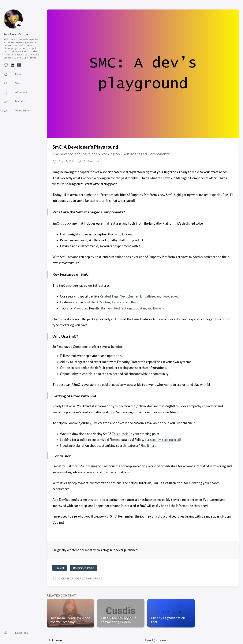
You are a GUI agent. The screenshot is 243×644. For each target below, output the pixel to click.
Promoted (81, 308)
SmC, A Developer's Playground (85, 147)
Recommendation (84, 568)
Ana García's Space (17, 34)
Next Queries (129, 296)
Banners (107, 308)
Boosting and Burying (149, 308)
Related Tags (109, 296)
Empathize (148, 296)
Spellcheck (91, 302)
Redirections (123, 308)
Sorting (105, 302)
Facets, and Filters (125, 302)
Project (60, 568)
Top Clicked (170, 296)
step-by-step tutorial (165, 440)
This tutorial (120, 434)
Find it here (148, 446)
